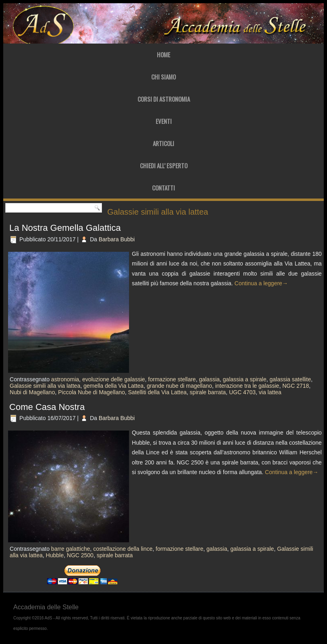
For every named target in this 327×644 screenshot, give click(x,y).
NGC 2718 (296, 386)
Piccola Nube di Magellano (92, 392)
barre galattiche (71, 549)
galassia (209, 379)
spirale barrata (208, 392)
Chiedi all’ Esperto (164, 165)
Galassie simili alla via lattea (45, 386)
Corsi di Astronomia (164, 99)
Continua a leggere (261, 283)
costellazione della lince (123, 549)
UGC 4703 (242, 392)
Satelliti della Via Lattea (157, 392)
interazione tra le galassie (247, 386)
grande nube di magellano (179, 386)
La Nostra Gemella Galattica (65, 228)
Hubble (55, 555)
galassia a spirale (245, 379)
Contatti (163, 188)
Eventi (164, 121)
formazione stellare (172, 379)
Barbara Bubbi (117, 239)
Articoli (163, 143)
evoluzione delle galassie (114, 379)
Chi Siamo (163, 77)
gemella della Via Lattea (114, 386)
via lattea (270, 392)
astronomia (65, 379)
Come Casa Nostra (47, 407)
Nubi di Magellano (32, 392)
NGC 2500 (80, 555)
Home (163, 54)
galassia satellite (291, 379)
